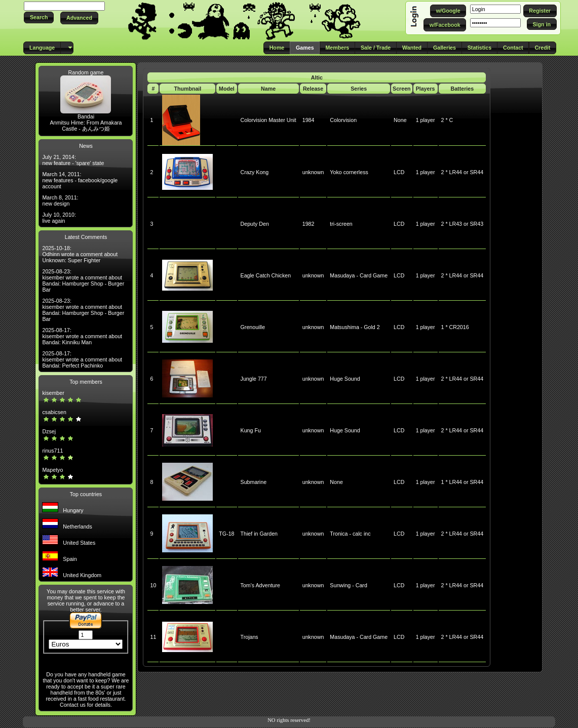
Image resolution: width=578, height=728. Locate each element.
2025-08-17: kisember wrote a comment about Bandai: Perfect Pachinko (82, 359)
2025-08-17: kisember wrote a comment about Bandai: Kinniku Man (82, 336)
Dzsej (49, 431)
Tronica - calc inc (350, 534)
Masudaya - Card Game (359, 275)
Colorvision (343, 120)
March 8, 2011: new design (60, 200)
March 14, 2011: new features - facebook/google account (80, 180)
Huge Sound (345, 379)
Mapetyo (52, 470)
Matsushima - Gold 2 (355, 327)
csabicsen (54, 412)
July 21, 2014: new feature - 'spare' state (73, 160)
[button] (39, 17)
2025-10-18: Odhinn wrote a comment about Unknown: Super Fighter (80, 254)
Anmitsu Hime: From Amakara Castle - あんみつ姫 (86, 126)
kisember (53, 393)
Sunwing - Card (348, 585)
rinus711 (52, 451)
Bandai (86, 116)
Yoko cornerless (349, 172)
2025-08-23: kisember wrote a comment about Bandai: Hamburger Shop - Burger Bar (83, 280)
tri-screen (341, 224)
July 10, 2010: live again (59, 218)
